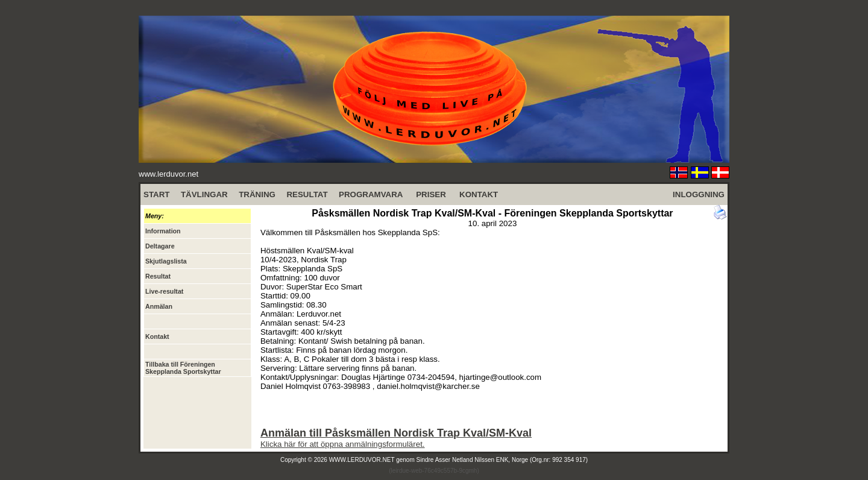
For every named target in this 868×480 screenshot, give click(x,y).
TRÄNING (257, 194)
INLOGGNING (699, 194)
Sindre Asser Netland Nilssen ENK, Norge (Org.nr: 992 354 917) (502, 460)
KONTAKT (479, 194)
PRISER (431, 194)
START (156, 194)
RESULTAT (307, 194)
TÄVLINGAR (204, 194)
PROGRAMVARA (371, 194)
